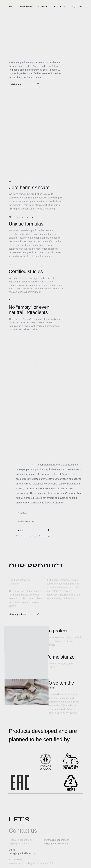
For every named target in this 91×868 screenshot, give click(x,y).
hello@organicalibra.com (22, 853)
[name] (45, 513)
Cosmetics (44, 6)
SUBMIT (31, 529)
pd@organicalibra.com (56, 844)
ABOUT (12, 6)
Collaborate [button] (15, 84)
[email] (45, 521)
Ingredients (27, 6)
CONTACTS (59, 6)
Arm (80, 6)
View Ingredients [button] (18, 614)
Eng (73, 6)
